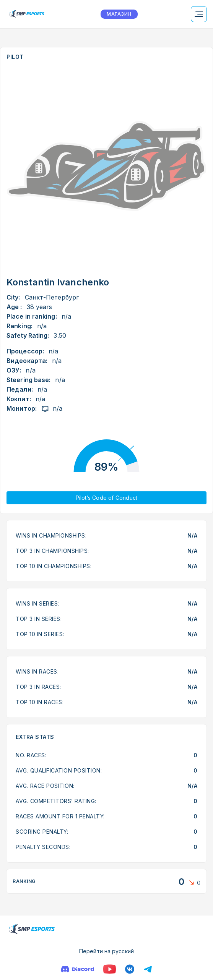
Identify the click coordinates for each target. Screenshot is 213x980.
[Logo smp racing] (27, 14)
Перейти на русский (106, 951)
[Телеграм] (148, 969)
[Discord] (77, 969)
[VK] (130, 969)
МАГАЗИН (119, 14)
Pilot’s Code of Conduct (107, 498)
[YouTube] (110, 969)
